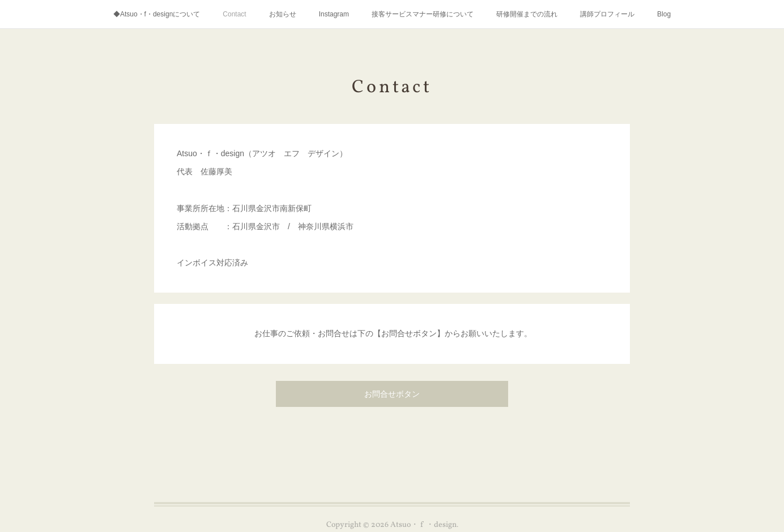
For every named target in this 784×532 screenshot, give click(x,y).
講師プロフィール (607, 14)
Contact (234, 14)
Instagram (334, 14)
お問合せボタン (392, 395)
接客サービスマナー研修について (423, 14)
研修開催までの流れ (527, 14)
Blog (664, 14)
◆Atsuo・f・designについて (157, 14)
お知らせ (283, 14)
